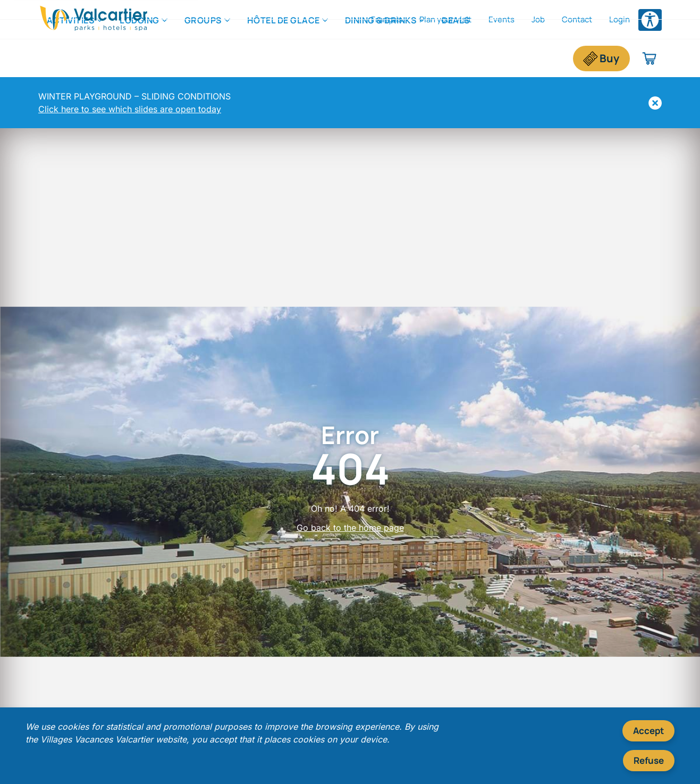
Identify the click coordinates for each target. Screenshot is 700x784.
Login (619, 19)
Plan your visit (445, 19)
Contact (577, 19)
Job (538, 19)
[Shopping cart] (650, 59)
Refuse (649, 760)
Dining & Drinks (381, 58)
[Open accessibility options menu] (650, 20)
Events (501, 19)
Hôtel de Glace (284, 58)
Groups (203, 58)
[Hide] (655, 103)
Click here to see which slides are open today (130, 109)
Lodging (140, 58)
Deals (456, 58)
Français (387, 19)
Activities (71, 58)
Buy (609, 58)
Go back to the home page (350, 528)
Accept (648, 731)
